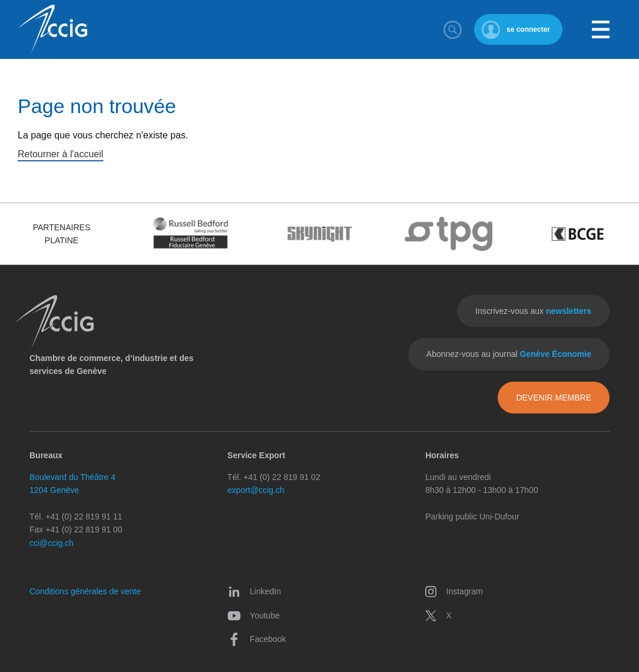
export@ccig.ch (256, 490)
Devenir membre (554, 398)
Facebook (256, 639)
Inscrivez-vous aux (533, 311)
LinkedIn (254, 591)
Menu (601, 29)
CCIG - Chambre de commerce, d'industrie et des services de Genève (52, 30)
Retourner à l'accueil (60, 154)
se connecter (528, 29)
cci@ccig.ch (52, 543)
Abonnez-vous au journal (509, 354)
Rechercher (453, 29)
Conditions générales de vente (85, 591)
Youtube (254, 615)
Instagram (453, 591)
